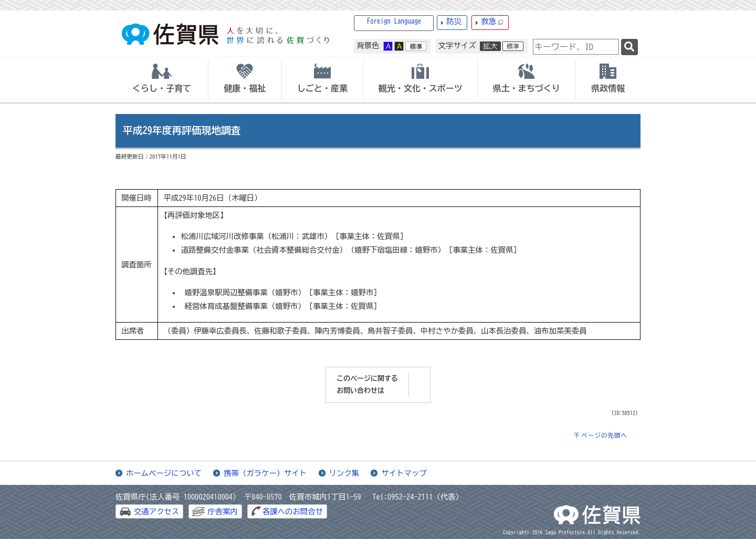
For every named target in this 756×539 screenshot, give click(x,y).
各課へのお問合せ (293, 511)
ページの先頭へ (604, 435)
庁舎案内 (223, 511)
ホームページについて (164, 473)
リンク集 (344, 473)
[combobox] (576, 47)
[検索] (629, 47)
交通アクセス (156, 511)
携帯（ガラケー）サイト (265, 473)
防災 (454, 21)
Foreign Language (394, 21)
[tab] (162, 80)
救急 (492, 22)
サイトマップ (404, 473)
